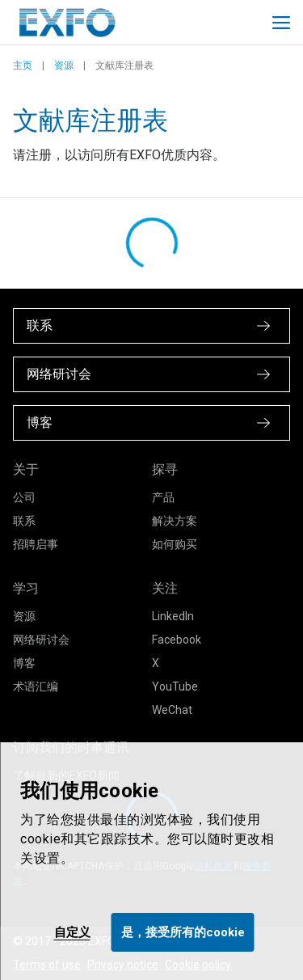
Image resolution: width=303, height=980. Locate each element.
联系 (24, 521)
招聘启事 (36, 544)
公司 (24, 497)
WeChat (172, 710)
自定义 (72, 932)
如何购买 (175, 544)
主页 (23, 65)
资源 (64, 65)
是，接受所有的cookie (183, 932)
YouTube (175, 686)
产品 (163, 497)
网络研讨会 (41, 640)
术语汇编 (36, 686)
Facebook (177, 640)
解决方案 (175, 521)
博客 (24, 663)
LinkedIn (173, 616)
